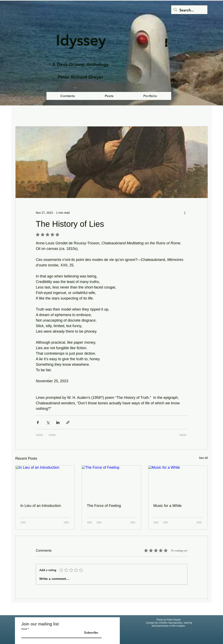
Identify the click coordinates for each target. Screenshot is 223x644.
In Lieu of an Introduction (41, 506)
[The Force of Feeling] (111, 482)
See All (203, 458)
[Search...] (189, 10)
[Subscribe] (91, 633)
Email (24, 629)
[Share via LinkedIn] (58, 422)
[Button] (166, 43)
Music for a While (168, 506)
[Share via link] (68, 422)
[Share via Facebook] (38, 422)
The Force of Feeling (104, 506)
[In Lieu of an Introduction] (45, 482)
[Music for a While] (178, 482)
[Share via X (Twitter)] (48, 422)
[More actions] (185, 213)
